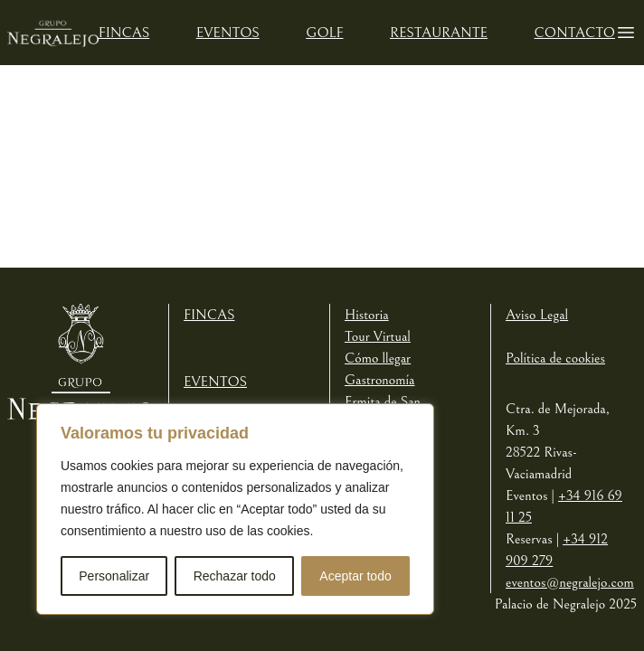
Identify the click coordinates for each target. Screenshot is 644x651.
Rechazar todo (235, 576)
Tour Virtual (378, 336)
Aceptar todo (355, 576)
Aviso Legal (537, 315)
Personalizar (114, 576)
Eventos (228, 33)
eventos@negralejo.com (570, 582)
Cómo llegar (378, 358)
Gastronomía (379, 380)
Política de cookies (555, 358)
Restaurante (439, 33)
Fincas (124, 33)
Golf (324, 33)
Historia (367, 315)
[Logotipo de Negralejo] (53, 33)
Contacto (575, 33)
